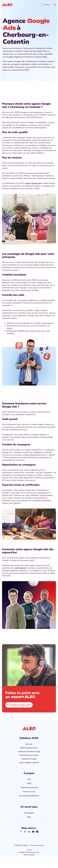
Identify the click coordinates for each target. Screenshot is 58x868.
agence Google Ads (33, 183)
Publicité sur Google (29, 759)
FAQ (29, 779)
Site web (29, 744)
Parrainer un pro (29, 792)
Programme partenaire (29, 788)
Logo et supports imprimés (29, 763)
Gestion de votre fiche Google (29, 752)
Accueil (29, 850)
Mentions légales (29, 855)
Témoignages (29, 813)
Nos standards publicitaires (29, 796)
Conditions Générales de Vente (29, 852)
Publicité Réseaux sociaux (29, 755)
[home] (7, 5)
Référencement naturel (29, 748)
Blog (29, 817)
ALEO (29, 783)
